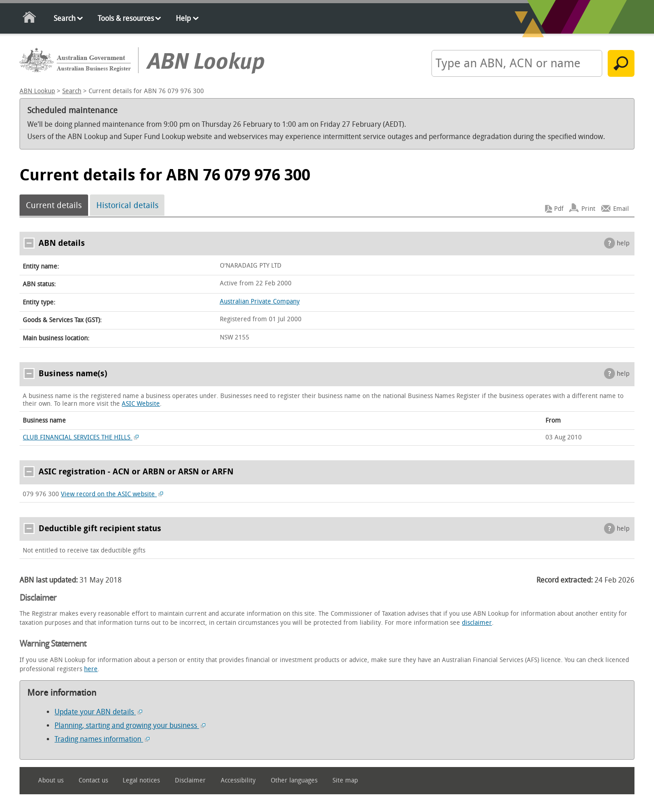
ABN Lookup (37, 91)
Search (64, 18)
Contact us (93, 780)
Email (621, 209)
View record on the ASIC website (112, 494)
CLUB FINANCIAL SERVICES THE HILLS (81, 437)
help (623, 243)
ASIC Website (141, 404)
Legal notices (141, 780)
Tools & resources (126, 18)
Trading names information (102, 739)
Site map (345, 780)
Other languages (294, 780)
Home (30, 19)
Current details (54, 205)
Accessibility (238, 780)
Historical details (127, 205)
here (91, 669)
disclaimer (477, 623)
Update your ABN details (98, 712)
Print (588, 209)
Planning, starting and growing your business (130, 725)
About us (51, 780)
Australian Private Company (260, 301)
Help (183, 18)
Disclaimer (190, 780)
